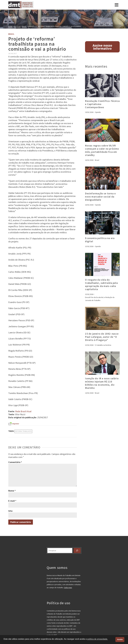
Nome (12, 491)
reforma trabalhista (23, 431)
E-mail (12, 501)
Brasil (11, 34)
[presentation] (102, 85)
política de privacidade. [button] (98, 639)
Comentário (15, 462)
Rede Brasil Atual (23, 411)
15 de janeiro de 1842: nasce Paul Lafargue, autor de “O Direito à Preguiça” (102, 337)
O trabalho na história (103, 345)
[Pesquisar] (77, 551)
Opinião (98, 112)
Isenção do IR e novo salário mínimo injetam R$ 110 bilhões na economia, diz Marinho (102, 383)
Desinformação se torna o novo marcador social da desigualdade (100, 197)
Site (10, 511)
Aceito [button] (120, 639)
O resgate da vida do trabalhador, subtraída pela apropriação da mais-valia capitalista (101, 284)
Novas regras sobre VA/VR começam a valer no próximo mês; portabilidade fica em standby (102, 150)
